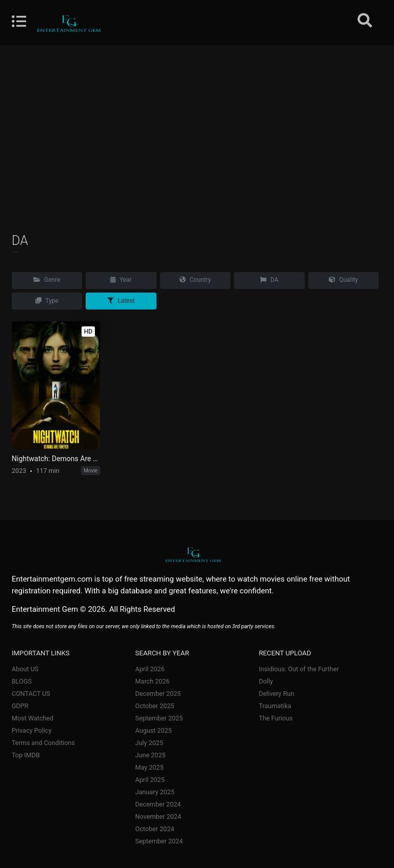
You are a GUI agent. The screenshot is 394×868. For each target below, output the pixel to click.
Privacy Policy (32, 730)
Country (195, 280)
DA (269, 280)
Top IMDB (26, 755)
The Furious (275, 718)
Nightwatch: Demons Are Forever (56, 459)
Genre (47, 280)
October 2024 (155, 829)
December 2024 (158, 804)
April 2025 (150, 780)
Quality (343, 280)
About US (25, 669)
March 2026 (153, 681)
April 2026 (150, 669)
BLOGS (22, 681)
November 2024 (159, 817)
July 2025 (149, 743)
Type (47, 301)
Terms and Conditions (43, 743)
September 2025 (159, 718)
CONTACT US (31, 694)
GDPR (20, 706)
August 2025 (154, 730)
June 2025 (151, 755)
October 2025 (155, 706)
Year (121, 280)
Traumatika (275, 706)
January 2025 (155, 792)
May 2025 (150, 767)
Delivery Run (276, 694)
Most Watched (33, 718)
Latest (121, 301)
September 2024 (159, 841)
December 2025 (158, 694)
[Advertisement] (197, 138)
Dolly (266, 681)
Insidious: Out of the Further (299, 669)
